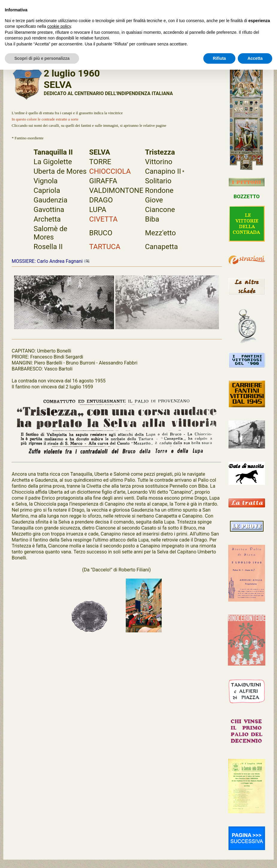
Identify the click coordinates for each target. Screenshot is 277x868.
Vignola (46, 181)
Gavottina (49, 210)
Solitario (158, 181)
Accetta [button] (255, 58)
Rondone (159, 190)
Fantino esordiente (29, 138)
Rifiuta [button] (220, 58)
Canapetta (161, 247)
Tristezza (160, 152)
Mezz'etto (160, 233)
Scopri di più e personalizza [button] (42, 58)
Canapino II (163, 171)
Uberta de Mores (60, 171)
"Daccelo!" (102, 570)
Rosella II (48, 247)
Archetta (47, 219)
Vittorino (159, 162)
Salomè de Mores (50, 233)
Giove (154, 200)
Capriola (47, 190)
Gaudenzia (50, 200)
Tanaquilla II (53, 152)
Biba (152, 219)
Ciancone (160, 210)
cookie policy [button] (59, 26)
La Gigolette (53, 162)
